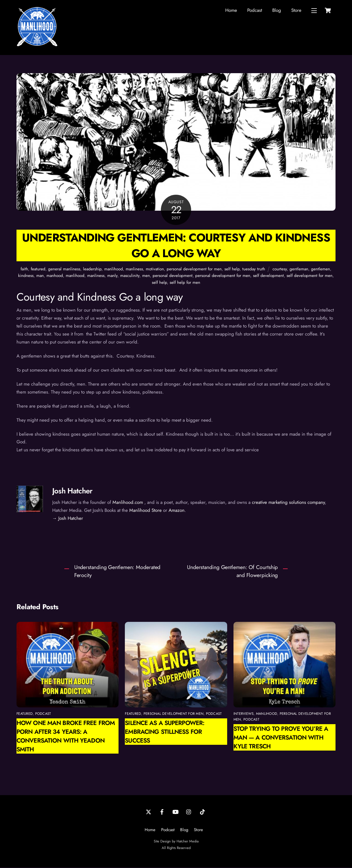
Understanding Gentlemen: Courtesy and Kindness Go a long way (176, 246)
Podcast (255, 10)
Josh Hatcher (72, 491)
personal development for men (194, 270)
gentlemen (321, 270)
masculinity (130, 276)
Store (296, 10)
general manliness (64, 270)
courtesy (280, 270)
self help (232, 270)
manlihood (114, 270)
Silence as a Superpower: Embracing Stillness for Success (165, 732)
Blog (277, 10)
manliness (134, 270)
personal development (173, 276)
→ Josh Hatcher (68, 519)
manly (112, 276)
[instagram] (189, 812)
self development (268, 276)
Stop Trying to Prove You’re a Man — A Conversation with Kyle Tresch (281, 738)
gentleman (299, 270)
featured (38, 270)
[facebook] (162, 812)
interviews (244, 714)
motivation (155, 270)
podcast (43, 714)
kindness (26, 276)
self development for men (310, 276)
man (40, 276)
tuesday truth (254, 270)
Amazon (177, 511)
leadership (92, 270)
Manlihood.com (128, 503)
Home (231, 10)
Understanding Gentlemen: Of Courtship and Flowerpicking (232, 572)
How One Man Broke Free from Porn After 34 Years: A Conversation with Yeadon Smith (66, 737)
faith (24, 270)
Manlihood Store (145, 511)
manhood (55, 276)
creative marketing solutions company (288, 503)
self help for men (185, 283)
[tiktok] (202, 812)
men (146, 276)
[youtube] (175, 812)
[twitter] (148, 812)
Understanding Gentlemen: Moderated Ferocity (117, 572)
